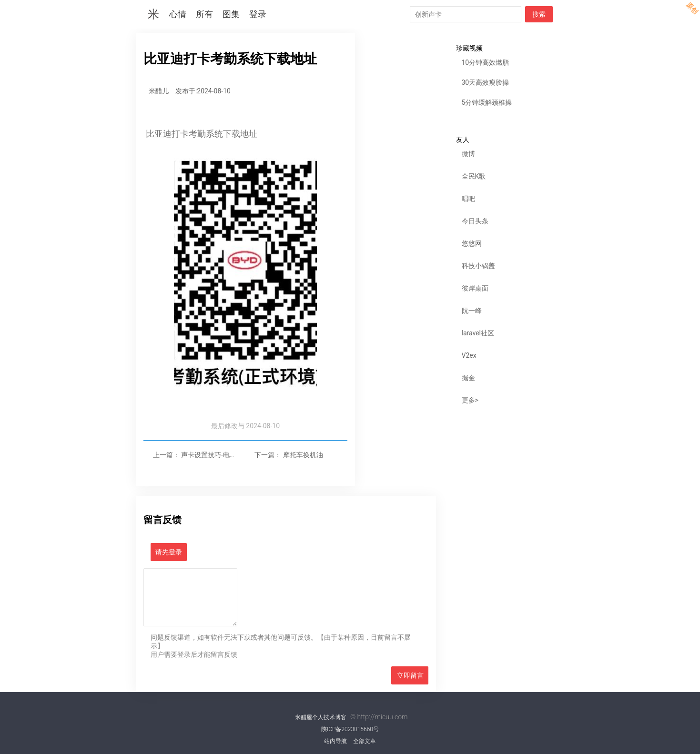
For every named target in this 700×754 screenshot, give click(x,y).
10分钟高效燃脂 (486, 62)
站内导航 (335, 741)
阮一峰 (472, 311)
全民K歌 (474, 176)
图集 (231, 14)
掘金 (468, 378)
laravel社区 (478, 333)
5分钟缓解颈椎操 (487, 102)
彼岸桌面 (475, 288)
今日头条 (475, 221)
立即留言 (410, 675)
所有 (204, 14)
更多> (470, 400)
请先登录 (169, 552)
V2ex (469, 355)
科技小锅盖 (478, 266)
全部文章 (365, 741)
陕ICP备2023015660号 (350, 729)
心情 (178, 14)
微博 (468, 154)
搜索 (539, 14)
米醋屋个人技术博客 (321, 717)
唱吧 (468, 199)
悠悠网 (472, 243)
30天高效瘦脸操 (486, 82)
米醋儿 (159, 91)
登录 (258, 14)
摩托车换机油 (303, 455)
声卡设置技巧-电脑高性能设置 (225, 455)
